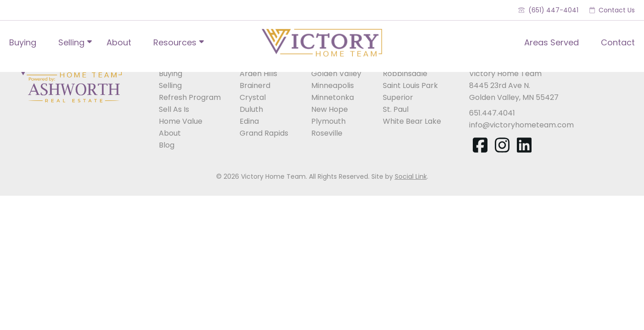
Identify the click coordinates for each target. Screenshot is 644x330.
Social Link (411, 176)
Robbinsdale (405, 74)
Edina (249, 121)
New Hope (330, 109)
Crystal (253, 97)
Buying (23, 42)
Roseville (327, 133)
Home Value (181, 121)
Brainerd (255, 85)
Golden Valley (336, 74)
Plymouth (328, 121)
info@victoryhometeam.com (521, 125)
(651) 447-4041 (548, 10)
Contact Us (612, 10)
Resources (175, 42)
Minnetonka (333, 97)
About (119, 42)
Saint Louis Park (410, 85)
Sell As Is (174, 109)
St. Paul (396, 109)
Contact (618, 42)
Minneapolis (333, 85)
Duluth (251, 109)
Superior (398, 97)
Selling (71, 42)
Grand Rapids (264, 133)
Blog (167, 145)
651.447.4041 (492, 113)
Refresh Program (190, 97)
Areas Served (552, 42)
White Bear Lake (412, 121)
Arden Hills (258, 74)
